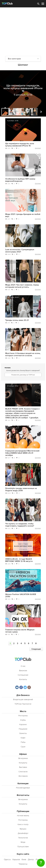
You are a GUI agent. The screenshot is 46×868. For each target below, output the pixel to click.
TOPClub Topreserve (23, 704)
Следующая (36, 649)
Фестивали (23, 776)
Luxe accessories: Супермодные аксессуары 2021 (20, 251)
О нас (23, 666)
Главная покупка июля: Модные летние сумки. (20, 631)
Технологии (23, 838)
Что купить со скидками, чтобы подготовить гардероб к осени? (20, 525)
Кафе (23, 738)
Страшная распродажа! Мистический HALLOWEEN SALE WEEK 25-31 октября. (22, 453)
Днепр (31, 860)
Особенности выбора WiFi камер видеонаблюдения (20, 180)
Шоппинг (38, 148)
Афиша (23, 754)
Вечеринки (23, 758)
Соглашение (23, 675)
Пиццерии (23, 729)
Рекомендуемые (23, 788)
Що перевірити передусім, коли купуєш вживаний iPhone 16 (20, 145)
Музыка (23, 829)
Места (23, 711)
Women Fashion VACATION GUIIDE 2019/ (21, 595)
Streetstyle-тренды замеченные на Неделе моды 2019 (21, 489)
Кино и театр (23, 824)
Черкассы (23, 864)
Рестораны (23, 716)
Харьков (16, 860)
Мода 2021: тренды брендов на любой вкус (23, 215)
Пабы (23, 742)
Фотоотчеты (23, 795)
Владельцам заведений (23, 699)
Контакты (23, 679)
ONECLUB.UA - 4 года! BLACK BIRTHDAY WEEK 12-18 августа (19, 560)
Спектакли (23, 772)
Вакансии (23, 671)
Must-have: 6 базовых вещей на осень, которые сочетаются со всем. (23, 354)
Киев (24, 860)
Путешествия (23, 847)
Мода (23, 842)
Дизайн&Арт (23, 833)
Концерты (23, 763)
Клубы (23, 720)
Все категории (14, 59)
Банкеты (23, 733)
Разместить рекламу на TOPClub (23, 375)
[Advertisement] (23, 32)
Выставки (23, 767)
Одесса (7, 860)
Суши (23, 747)
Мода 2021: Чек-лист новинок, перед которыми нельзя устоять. (22, 286)
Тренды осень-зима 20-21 (17, 320)
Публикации (23, 811)
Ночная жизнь (23, 816)
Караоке (23, 724)
